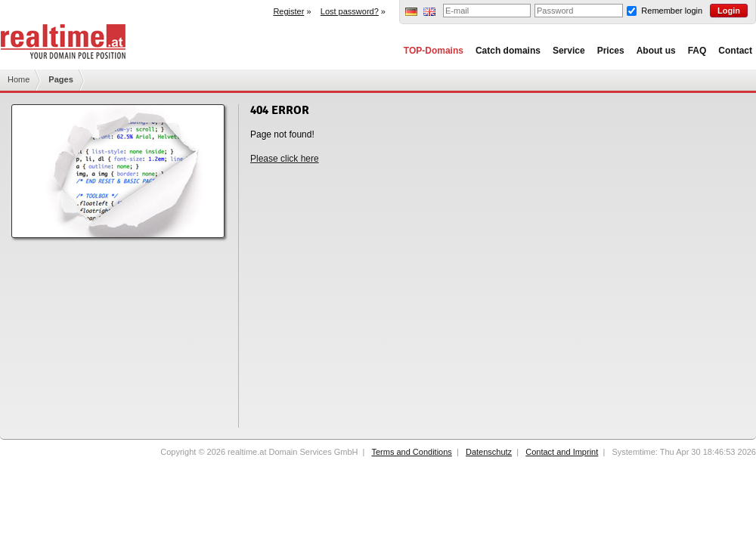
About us (656, 51)
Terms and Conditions (411, 452)
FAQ (697, 51)
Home (19, 79)
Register (288, 11)
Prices (611, 51)
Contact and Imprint (562, 452)
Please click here (285, 159)
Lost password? (350, 11)
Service (569, 51)
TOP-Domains (434, 51)
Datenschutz (489, 452)
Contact (735, 51)
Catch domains (508, 51)
